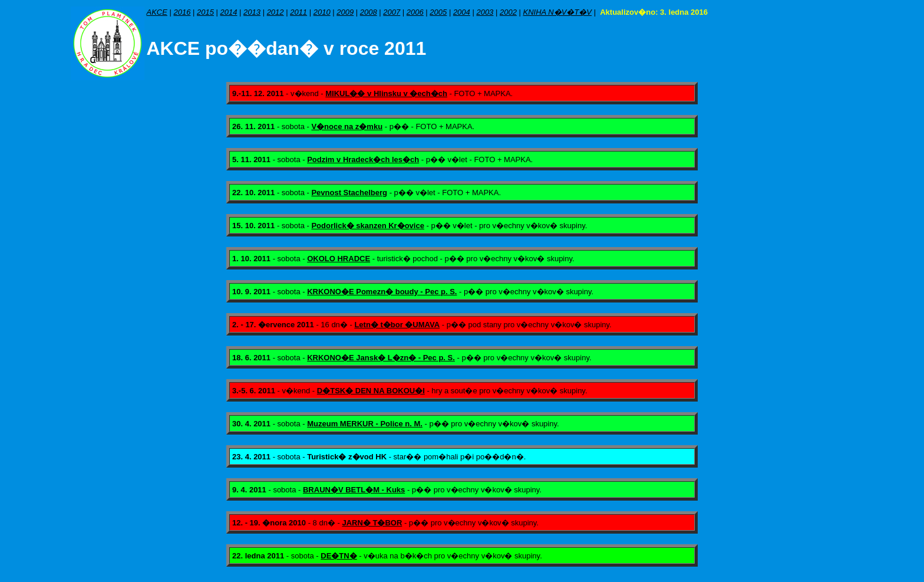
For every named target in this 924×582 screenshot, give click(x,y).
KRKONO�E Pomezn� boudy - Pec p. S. (382, 292)
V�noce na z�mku (347, 126)
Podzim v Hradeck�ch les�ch (363, 160)
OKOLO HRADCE (339, 259)
